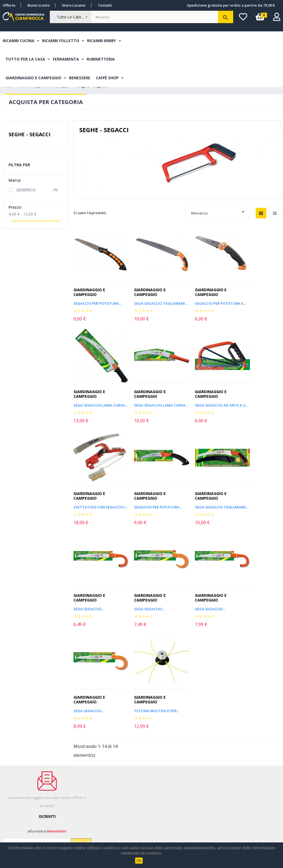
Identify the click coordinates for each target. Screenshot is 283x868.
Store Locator (74, 5)
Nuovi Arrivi (126, 767)
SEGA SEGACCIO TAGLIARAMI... (150, 305)
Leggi (31, 736)
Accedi (9, 799)
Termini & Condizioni (78, 793)
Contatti (105, 5)
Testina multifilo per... (149, 588)
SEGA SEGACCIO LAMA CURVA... (256, 305)
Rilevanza (218, 222)
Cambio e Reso (72, 804)
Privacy (122, 810)
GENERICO (38, 199)
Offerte (9, 5)
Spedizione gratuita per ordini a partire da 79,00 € (231, 5)
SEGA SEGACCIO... (142, 494)
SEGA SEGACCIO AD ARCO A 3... (150, 399)
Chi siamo (68, 815)
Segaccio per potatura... (97, 305)
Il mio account (15, 767)
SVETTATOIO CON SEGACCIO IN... (204, 399)
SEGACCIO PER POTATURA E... (204, 305)
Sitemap (123, 788)
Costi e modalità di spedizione (76, 770)
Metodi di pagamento (79, 783)
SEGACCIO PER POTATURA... (256, 399)
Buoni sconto (39, 5)
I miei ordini (13, 778)
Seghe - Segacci (29, 144)
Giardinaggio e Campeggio (89, 294)
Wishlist (9, 810)
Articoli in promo (131, 778)
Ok (139, 861)
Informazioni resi (18, 788)
